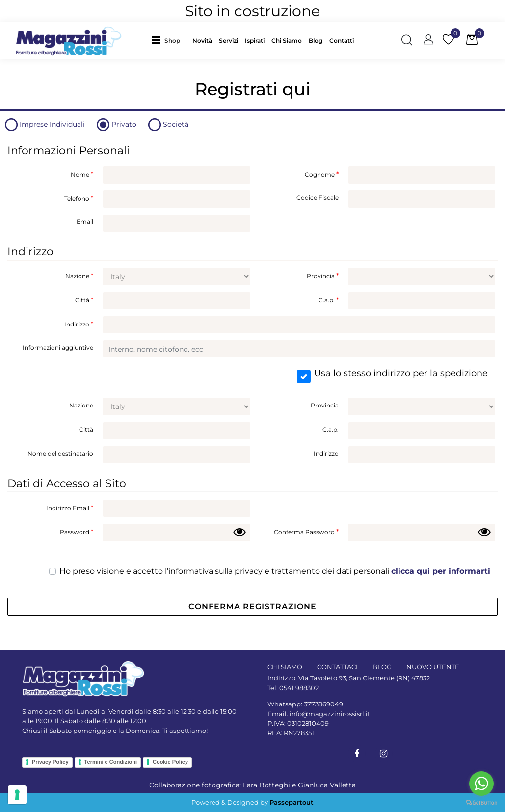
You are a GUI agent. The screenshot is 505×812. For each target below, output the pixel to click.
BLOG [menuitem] (382, 667)
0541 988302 (299, 688)
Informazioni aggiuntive (58, 347)
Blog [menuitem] (316, 41)
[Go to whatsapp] (481, 784)
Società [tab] (176, 124)
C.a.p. (329, 300)
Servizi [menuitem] (228, 41)
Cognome (322, 174)
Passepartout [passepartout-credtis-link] (292, 802)
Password (77, 532)
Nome (82, 174)
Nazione (79, 276)
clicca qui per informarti (441, 571)
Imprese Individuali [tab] (52, 124)
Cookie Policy (170, 762)
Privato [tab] (124, 124)
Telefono (79, 198)
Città (84, 300)
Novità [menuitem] (202, 41)
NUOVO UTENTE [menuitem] (433, 667)
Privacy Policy (50, 762)
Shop (172, 41)
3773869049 (323, 704)
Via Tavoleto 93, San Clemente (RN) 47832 (364, 678)
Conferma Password (306, 532)
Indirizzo (79, 324)
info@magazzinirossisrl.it (330, 714)
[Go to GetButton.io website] (481, 802)
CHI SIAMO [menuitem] (285, 667)
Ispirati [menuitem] (255, 41)
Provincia (323, 276)
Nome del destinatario (60, 453)
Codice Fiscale (318, 198)
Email (85, 222)
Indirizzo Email (70, 508)
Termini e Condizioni (111, 762)
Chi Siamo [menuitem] (287, 41)
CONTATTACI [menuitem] (337, 667)
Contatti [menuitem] (342, 41)
